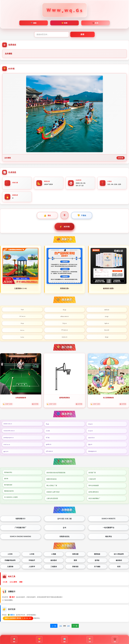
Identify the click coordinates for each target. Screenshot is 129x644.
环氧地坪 (32, 562)
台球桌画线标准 (21, 398)
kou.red (107, 331)
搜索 (89, 35)
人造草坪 (32, 568)
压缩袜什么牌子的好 (53, 493)
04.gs (22, 324)
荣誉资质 (75, 568)
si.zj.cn (90, 431)
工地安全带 (92, 480)
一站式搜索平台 (109, 529)
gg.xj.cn (6, 452)
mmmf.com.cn (8, 425)
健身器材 (54, 562)
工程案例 (54, 568)
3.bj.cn (64, 324)
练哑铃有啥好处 (52, 480)
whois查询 (13, 584)
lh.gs (48, 425)
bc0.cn (22, 331)
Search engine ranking (21, 538)
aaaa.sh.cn (91, 438)
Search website (109, 519)
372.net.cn (64, 331)
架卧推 (7, 480)
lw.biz (22, 338)
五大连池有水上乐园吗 (12, 499)
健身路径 (119, 562)
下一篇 (75, 628)
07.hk (48, 438)
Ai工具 (5, 584)
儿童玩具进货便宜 (52, 499)
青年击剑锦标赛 (94, 486)
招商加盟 (75, 555)
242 (61, 628)
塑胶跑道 (97, 555)
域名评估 (109, 538)
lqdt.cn (107, 324)
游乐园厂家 (92, 473)
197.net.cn (22, 317)
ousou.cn (64, 338)
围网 (75, 562)
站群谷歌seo (20, 519)
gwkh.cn (49, 445)
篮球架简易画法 (64, 398)
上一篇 (54, 628)
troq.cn (90, 425)
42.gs (64, 310)
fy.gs (22, 310)
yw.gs (107, 317)
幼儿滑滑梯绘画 (108, 398)
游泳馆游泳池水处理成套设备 (56, 473)
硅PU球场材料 (119, 555)
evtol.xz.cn (7, 445)
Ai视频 (54, 555)
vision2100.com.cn (10, 431)
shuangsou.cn (92, 452)
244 (68, 628)
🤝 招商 (64, 24)
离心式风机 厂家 (52, 486)
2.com (48, 431)
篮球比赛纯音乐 (94, 493)
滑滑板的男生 (9, 473)
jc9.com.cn (49, 452)
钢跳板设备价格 (9, 493)
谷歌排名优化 (64, 538)
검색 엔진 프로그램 (64, 519)
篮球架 (97, 562)
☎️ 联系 (95, 24)
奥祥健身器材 (9, 486)
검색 (64, 529)
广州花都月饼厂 (21, 529)
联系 (119, 568)
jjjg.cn (90, 445)
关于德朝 (97, 568)
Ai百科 (10, 555)
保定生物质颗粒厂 (94, 499)
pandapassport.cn (9, 438)
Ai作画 (32, 555)
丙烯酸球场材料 (10, 562)
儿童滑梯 (10, 568)
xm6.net (107, 310)
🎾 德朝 (34, 24)
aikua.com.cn (65, 317)
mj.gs (107, 338)
